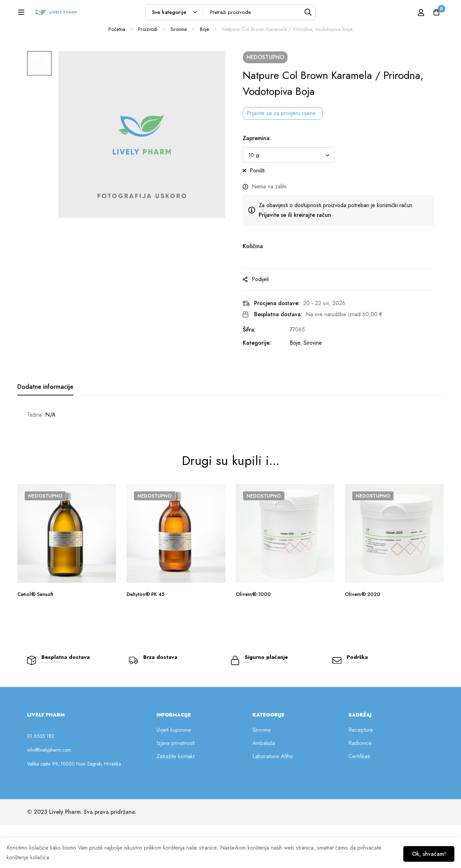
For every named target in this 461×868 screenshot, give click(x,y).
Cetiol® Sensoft (38, 630)
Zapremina (264, 175)
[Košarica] (435, 15)
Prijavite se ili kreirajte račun (302, 251)
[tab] (45, 424)
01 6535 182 (41, 779)
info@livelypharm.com (49, 793)
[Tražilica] (325, 14)
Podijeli (267, 316)
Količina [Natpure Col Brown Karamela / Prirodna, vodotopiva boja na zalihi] (260, 283)
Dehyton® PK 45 (148, 630)
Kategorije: (264, 379)
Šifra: (256, 366)
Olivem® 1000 (254, 630)
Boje (206, 66)
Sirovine (180, 66)
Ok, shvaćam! (425, 851)
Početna (116, 66)
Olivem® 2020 (364, 630)
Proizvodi (148, 66)
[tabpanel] (230, 451)
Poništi (264, 207)
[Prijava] (410, 15)
